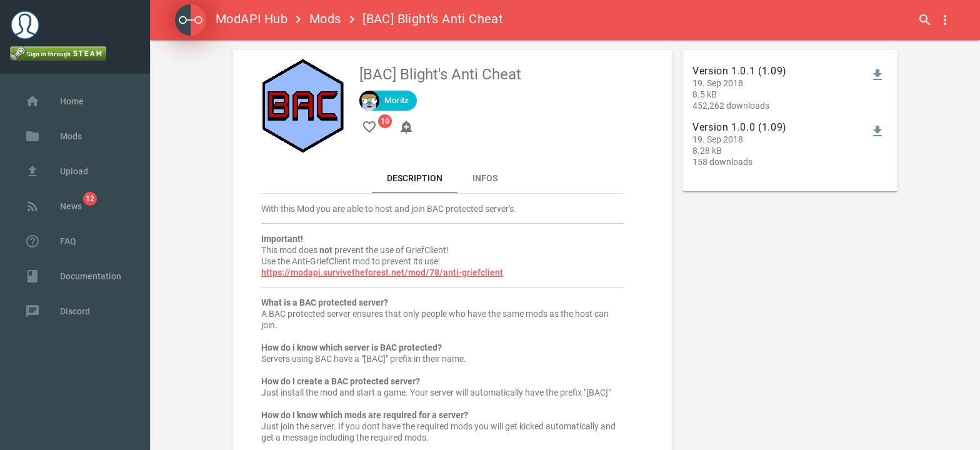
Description (415, 178)
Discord (57, 311)
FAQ (51, 241)
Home (54, 101)
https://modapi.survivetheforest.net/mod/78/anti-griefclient (382, 272)
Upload (57, 171)
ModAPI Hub (231, 19)
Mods (325, 19)
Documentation (73, 276)
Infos (485, 178)
